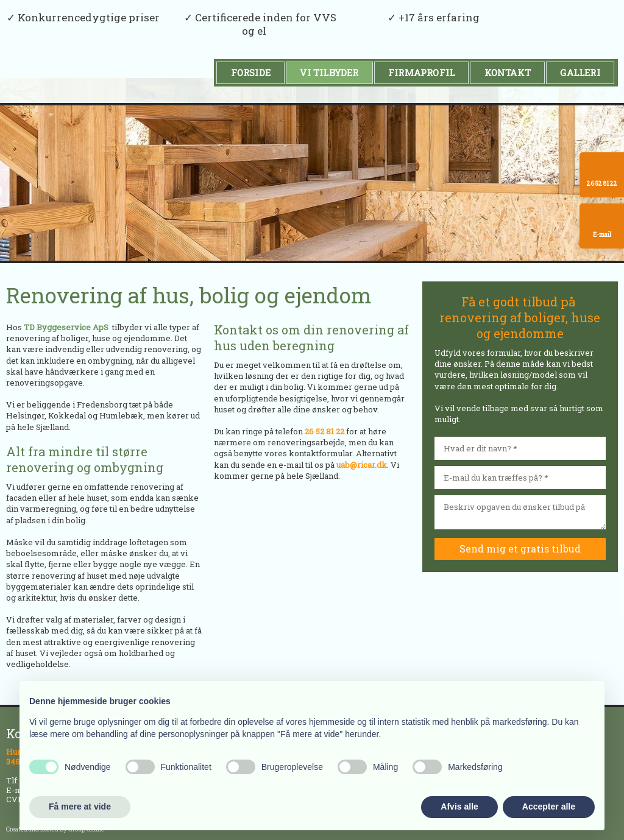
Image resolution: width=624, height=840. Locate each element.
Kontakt (508, 72)
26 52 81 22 (324, 431)
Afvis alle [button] (459, 806)
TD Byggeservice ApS (66, 327)
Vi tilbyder (329, 72)
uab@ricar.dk (362, 465)
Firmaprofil (421, 72)
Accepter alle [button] (549, 806)
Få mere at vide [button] (80, 806)
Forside (251, 72)
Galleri (580, 72)
